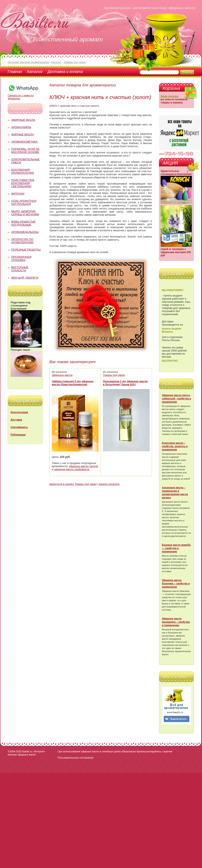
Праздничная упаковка (21, 258)
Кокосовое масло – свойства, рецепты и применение (175, 446)
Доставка (16, 420)
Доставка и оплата (65, 72)
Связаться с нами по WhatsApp (23, 95)
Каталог (35, 72)
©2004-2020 (15, 752)
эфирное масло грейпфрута (72, 469)
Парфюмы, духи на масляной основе (25, 151)
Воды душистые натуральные (23, 223)
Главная (15, 72)
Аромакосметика (24, 142)
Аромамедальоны (25, 232)
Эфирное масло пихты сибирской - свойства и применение (176, 399)
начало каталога (109, 484)
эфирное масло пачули (84, 466)
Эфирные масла (23, 120)
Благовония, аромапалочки (23, 171)
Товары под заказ (114, 375)
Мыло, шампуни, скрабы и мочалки (25, 213)
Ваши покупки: (170, 96)
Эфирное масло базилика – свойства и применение (176, 584)
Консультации (19, 412)
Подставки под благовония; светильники (23, 183)
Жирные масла (23, 134)
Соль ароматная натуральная (24, 202)
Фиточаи (18, 194)
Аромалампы (21, 127)
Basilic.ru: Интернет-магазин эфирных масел (26, 753)
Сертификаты (19, 427)
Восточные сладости (20, 269)
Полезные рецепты (26, 250)
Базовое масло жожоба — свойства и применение (176, 548)
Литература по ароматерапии (22, 241)
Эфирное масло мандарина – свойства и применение (176, 622)
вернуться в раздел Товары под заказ (73, 484)
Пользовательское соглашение (76, 758)
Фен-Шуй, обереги (25, 278)
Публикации (18, 435)
